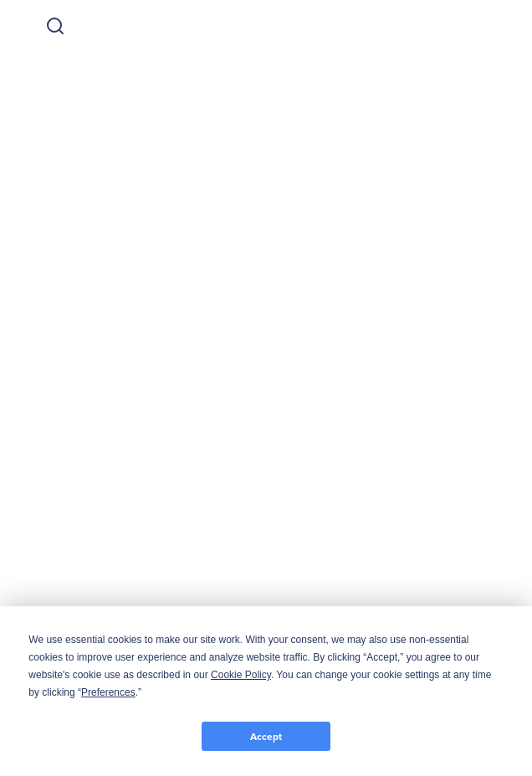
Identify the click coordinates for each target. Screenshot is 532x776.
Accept (266, 737)
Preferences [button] (108, 692)
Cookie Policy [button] (241, 675)
